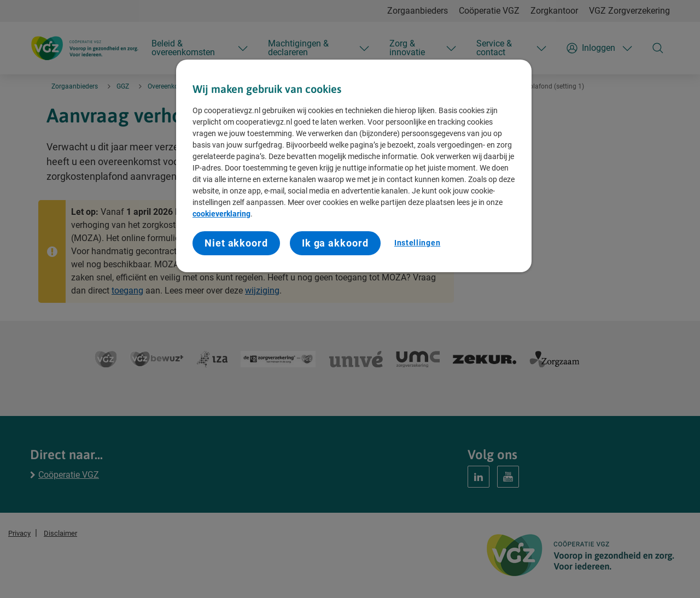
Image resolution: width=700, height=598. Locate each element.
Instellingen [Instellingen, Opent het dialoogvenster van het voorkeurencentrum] (417, 243)
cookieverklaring (221, 214)
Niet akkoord (236, 243)
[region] (354, 166)
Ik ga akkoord (335, 243)
